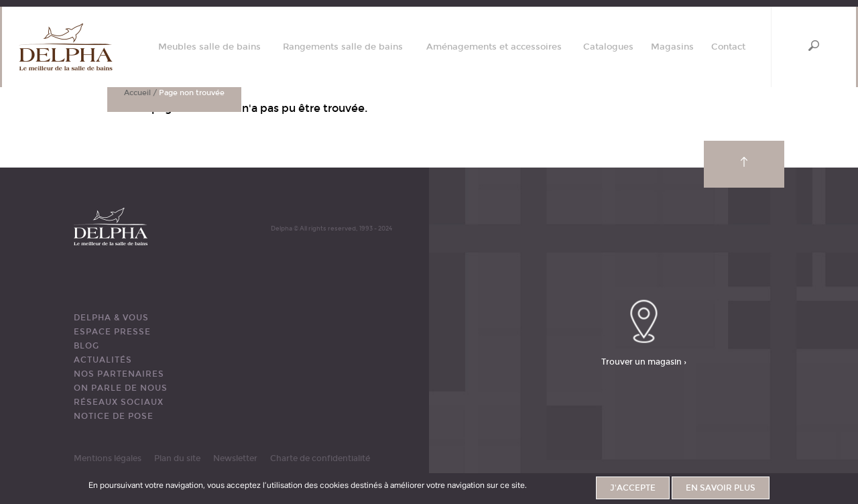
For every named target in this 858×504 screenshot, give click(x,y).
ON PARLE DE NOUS (121, 388)
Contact (728, 47)
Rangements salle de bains (343, 47)
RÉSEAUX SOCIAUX (119, 402)
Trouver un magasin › (644, 362)
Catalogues (608, 47)
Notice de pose (114, 416)
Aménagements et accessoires (494, 47)
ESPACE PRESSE (112, 332)
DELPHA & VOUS (111, 318)
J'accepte (633, 489)
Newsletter (235, 458)
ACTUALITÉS (103, 360)
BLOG (86, 346)
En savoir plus (721, 489)
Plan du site (177, 458)
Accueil (137, 93)
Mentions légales (108, 458)
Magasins (672, 47)
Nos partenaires (119, 374)
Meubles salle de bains (209, 47)
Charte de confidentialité (320, 458)
